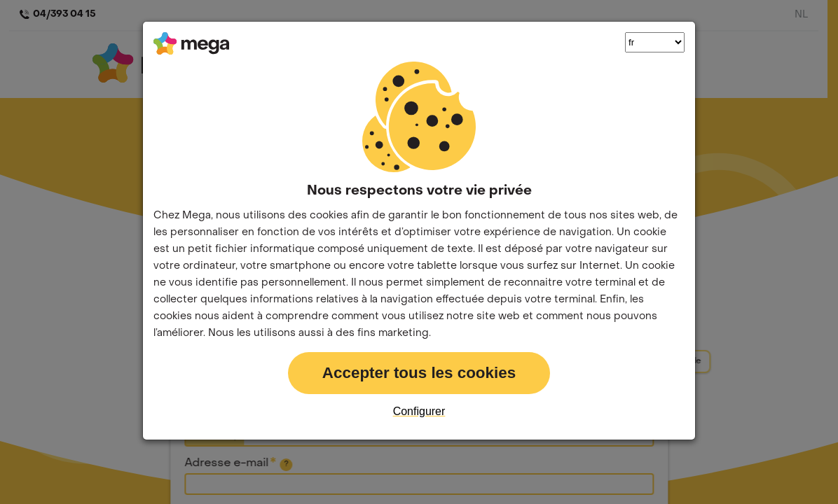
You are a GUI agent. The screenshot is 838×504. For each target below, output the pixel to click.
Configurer (419, 411)
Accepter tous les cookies (419, 373)
